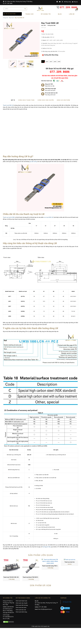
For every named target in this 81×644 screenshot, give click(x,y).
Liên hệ (72, 14)
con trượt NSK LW (48, 217)
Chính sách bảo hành (21, 592)
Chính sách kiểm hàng (21, 597)
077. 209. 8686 (8, 3)
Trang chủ (29, 14)
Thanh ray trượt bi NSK (9, 217)
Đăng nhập (68, 2)
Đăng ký (75, 2)
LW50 (59, 62)
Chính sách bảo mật (21, 594)
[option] (21, 40)
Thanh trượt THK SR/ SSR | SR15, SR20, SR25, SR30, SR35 (18, 562)
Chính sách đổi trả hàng (22, 590)
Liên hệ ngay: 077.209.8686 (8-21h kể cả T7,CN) (8, 601)
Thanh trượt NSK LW (8, 105)
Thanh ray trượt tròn (70, 562)
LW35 (55, 62)
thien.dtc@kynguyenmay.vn (45, 594)
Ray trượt (11, 18)
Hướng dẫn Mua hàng (50, 55)
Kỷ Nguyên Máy (47, 547)
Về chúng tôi (46, 14)
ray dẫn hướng (33, 162)
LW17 (43, 62)
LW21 (47, 62)
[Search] (25, 9)
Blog (60, 14)
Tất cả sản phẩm (10, 14)
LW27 (51, 62)
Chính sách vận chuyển (22, 588)
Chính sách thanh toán (21, 586)
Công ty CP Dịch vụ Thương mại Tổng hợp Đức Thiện (9, 588)
